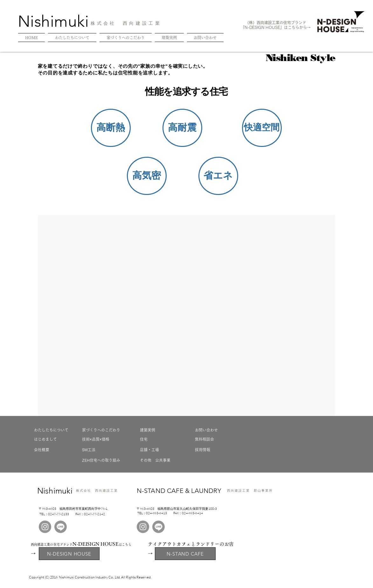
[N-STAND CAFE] (185, 554)
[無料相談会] (218, 439)
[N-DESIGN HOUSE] (69, 554)
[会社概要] (57, 450)
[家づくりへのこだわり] (105, 430)
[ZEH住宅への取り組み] (105, 460)
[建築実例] (162, 430)
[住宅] (162, 439)
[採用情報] (218, 450)
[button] (111, 128)
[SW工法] (105, 450)
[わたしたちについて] (57, 430)
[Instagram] (45, 527)
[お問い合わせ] (218, 430)
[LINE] (61, 527)
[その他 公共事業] (162, 460)
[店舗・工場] (162, 450)
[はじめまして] (57, 439)
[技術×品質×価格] (105, 439)
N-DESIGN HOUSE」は (266, 27)
